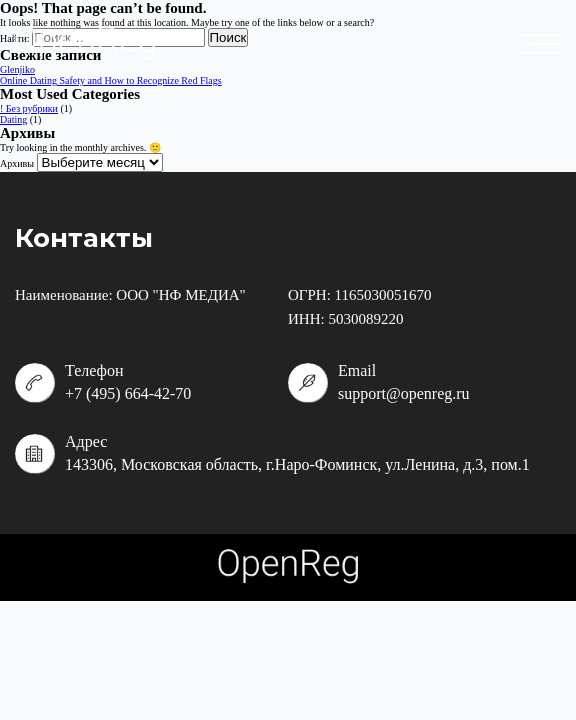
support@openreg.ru (404, 393)
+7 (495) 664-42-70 (128, 393)
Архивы (17, 163)
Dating (13, 119)
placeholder (546, 44)
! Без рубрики (29, 108)
